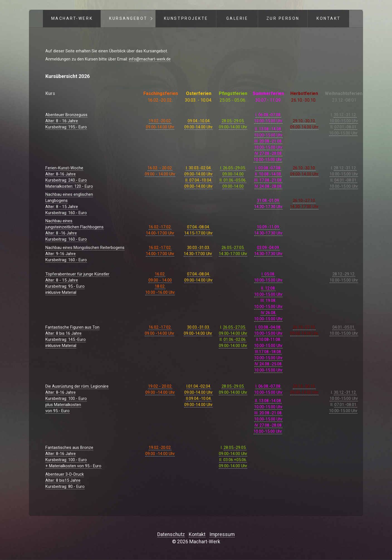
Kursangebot (128, 18)
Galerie (237, 18)
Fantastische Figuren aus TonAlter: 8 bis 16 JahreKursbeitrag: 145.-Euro (72, 333)
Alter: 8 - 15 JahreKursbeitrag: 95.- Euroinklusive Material (65, 286)
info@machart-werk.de (150, 59)
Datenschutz (171, 534)
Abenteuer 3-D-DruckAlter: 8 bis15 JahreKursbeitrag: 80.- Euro (65, 480)
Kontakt (329, 18)
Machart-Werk (72, 18)
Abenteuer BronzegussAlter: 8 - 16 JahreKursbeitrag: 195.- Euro (66, 121)
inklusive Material (61, 346)
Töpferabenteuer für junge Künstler (77, 274)
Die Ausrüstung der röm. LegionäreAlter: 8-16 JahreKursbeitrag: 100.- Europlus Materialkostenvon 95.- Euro (77, 398)
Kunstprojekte (186, 18)
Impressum (222, 534)
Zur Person (283, 18)
